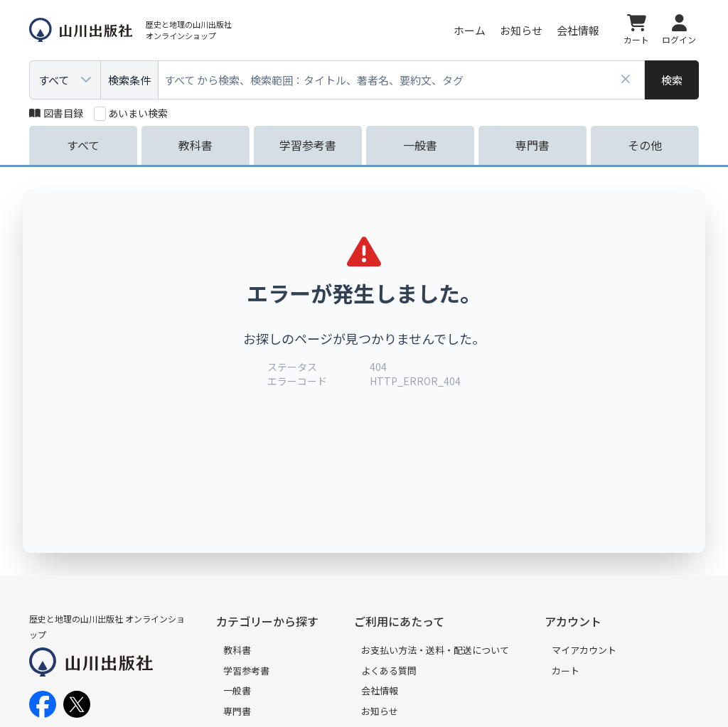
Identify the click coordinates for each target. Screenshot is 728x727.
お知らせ (521, 30)
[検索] (672, 80)
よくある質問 (389, 671)
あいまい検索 (138, 113)
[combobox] (402, 80)
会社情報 (578, 30)
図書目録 (56, 113)
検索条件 (129, 80)
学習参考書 (246, 671)
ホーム (470, 30)
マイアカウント (584, 650)
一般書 (237, 690)
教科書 (237, 650)
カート (566, 671)
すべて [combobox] (54, 80)
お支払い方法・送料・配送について (435, 650)
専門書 (237, 711)
